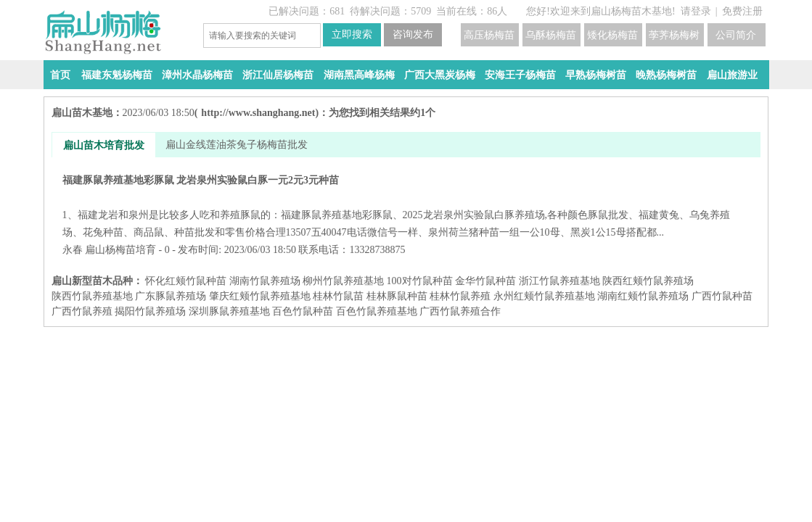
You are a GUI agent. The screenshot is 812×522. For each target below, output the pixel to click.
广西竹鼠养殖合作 (460, 311)
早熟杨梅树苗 (596, 75)
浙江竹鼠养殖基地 (559, 281)
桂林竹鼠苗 (338, 296)
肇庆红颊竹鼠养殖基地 (260, 296)
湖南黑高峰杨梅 (359, 75)
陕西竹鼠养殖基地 (92, 296)
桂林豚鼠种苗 (397, 296)
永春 (73, 250)
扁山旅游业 (732, 75)
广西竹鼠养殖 (82, 311)
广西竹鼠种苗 (722, 296)
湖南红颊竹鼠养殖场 (643, 296)
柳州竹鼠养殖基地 (343, 281)
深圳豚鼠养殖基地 (229, 311)
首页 (60, 75)
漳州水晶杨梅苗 (197, 75)
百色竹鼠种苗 (303, 311)
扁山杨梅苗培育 (120, 250)
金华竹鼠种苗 (485, 281)
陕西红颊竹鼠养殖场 (648, 281)
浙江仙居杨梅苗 (278, 75)
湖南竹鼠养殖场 (265, 281)
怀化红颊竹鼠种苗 (186, 281)
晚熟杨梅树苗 (666, 75)
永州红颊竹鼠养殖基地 (544, 296)
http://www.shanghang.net (258, 113)
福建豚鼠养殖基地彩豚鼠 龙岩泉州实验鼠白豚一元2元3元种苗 (406, 206)
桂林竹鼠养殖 (460, 296)
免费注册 (742, 11)
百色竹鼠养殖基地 (377, 311)
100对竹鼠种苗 (420, 281)
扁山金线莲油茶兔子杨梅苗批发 (237, 145)
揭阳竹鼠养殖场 (150, 311)
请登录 (696, 11)
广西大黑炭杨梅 (440, 75)
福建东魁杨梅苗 (117, 75)
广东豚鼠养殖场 (171, 296)
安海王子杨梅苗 (520, 75)
